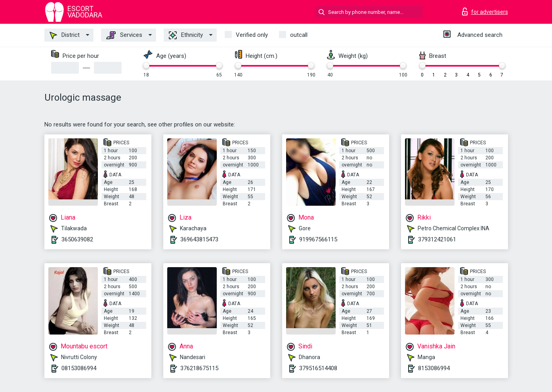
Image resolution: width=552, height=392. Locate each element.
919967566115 (318, 239)
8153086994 (434, 368)
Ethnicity (186, 35)
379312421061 (437, 239)
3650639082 (77, 239)
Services (124, 35)
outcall (299, 35)
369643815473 (199, 239)
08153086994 (79, 368)
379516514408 (318, 368)
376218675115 (199, 368)
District (65, 35)
